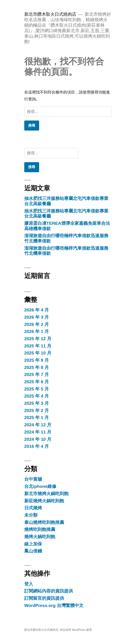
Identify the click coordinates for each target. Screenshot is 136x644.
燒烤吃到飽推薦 (40, 529)
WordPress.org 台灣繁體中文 (54, 605)
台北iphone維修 (40, 486)
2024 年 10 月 (38, 439)
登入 (29, 584)
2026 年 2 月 (37, 324)
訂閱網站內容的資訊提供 (49, 591)
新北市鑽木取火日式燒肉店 (50, 14)
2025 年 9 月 (37, 360)
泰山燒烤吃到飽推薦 (44, 522)
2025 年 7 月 (37, 374)
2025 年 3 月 (37, 403)
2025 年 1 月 (37, 418)
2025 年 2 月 (37, 410)
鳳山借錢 (33, 551)
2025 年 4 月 (37, 396)
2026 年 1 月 (37, 331)
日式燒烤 (33, 508)
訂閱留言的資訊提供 (44, 598)
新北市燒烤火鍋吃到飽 (46, 494)
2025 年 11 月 (38, 346)
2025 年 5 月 (37, 389)
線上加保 (33, 544)
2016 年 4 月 (37, 446)
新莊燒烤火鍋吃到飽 (44, 501)
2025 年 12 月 (38, 339)
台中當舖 (33, 479)
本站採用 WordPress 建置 (76, 630)
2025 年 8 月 (37, 367)
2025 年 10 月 (38, 353)
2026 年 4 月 (37, 310)
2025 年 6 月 (37, 382)
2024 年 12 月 (38, 425)
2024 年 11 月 (38, 432)
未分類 (31, 515)
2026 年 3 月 (37, 317)
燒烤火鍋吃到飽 (40, 537)
